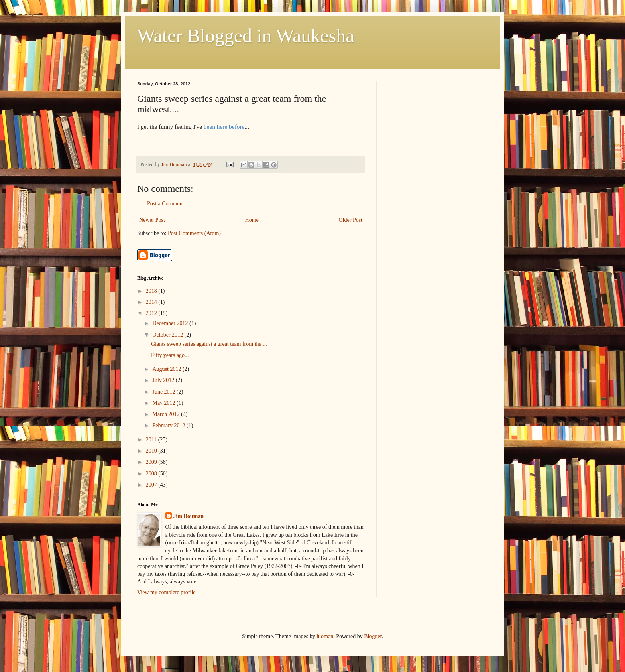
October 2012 (168, 335)
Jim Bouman (189, 516)
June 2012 (164, 392)
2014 (152, 302)
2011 (152, 440)
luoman (325, 636)
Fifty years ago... (170, 355)
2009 (152, 462)
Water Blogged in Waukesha (246, 36)
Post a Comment (166, 204)
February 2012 (169, 425)
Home (252, 220)
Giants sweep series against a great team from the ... (209, 344)
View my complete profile (166, 592)
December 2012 (171, 323)
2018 (152, 291)
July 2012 (164, 380)
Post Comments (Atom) (194, 233)
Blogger (373, 636)
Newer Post (152, 220)
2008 (152, 474)
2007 (152, 485)
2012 (152, 313)
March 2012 (167, 414)
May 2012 (164, 403)
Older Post (351, 220)
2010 (152, 451)
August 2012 (167, 369)
